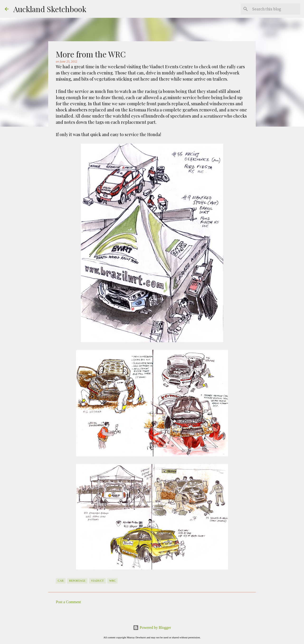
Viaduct (97, 581)
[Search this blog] (275, 9)
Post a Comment (68, 602)
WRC (112, 581)
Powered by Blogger (152, 628)
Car (61, 581)
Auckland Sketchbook (50, 9)
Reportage (77, 581)
